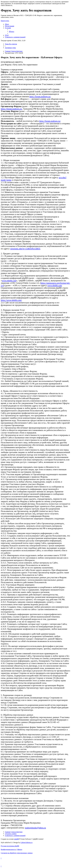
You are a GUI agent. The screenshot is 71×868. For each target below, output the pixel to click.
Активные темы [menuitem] (10, 48)
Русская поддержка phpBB (10, 846)
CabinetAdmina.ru (26, 842)
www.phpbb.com (9, 280)
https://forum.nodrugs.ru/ (40, 96)
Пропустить (5, 21)
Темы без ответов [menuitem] (11, 44)
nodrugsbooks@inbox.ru (35, 828)
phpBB (16, 839)
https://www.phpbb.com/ (11, 300)
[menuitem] (7, 24)
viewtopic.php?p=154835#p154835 (25, 249)
